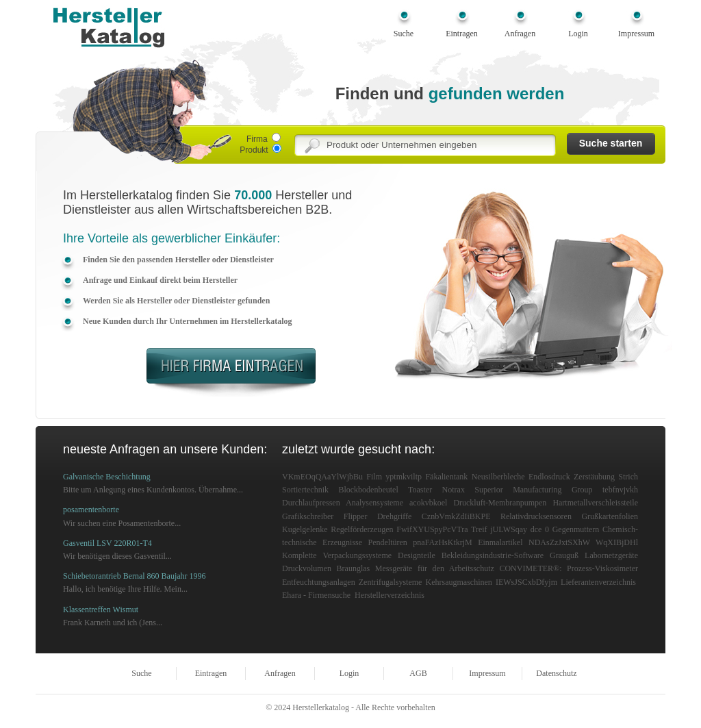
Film (374, 477)
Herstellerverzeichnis (390, 595)
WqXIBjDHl (617, 542)
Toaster (420, 490)
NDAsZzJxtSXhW (559, 542)
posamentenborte (91, 510)
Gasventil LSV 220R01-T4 (107, 543)
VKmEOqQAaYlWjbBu (322, 477)
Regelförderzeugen (362, 529)
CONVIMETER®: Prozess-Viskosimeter (569, 568)
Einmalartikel (500, 542)
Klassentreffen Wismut (101, 610)
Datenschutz (556, 673)
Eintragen (462, 34)
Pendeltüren (388, 542)
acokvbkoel (428, 503)
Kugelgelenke (305, 529)
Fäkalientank (446, 477)
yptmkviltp (404, 477)
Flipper (356, 516)
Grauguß (564, 555)
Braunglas (354, 568)
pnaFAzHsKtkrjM (442, 542)
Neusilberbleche (498, 477)
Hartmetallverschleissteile (595, 503)
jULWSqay (509, 529)
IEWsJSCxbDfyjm (526, 582)
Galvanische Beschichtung (107, 477)
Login (578, 34)
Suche (404, 34)
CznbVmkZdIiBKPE (456, 516)
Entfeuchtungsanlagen (319, 582)
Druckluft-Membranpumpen (500, 503)
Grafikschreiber (308, 516)
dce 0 (540, 529)
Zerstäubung (594, 477)
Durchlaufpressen (311, 503)
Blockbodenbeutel (368, 490)
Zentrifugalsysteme (391, 582)
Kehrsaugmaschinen (459, 582)
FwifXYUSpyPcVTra (432, 529)
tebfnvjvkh (620, 490)
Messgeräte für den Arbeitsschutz (435, 568)
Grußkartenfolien (610, 516)
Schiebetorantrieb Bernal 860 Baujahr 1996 (135, 576)
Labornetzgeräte (611, 555)
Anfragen (520, 34)
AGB (418, 673)
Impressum (636, 34)
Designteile (417, 555)
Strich (628, 477)
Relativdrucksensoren (536, 516)
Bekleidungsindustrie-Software (493, 555)
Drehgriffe (394, 516)
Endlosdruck (549, 477)
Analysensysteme (374, 503)
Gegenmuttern (576, 529)
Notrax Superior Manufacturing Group (518, 490)
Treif (479, 529)
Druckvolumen (307, 568)
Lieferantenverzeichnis (598, 582)
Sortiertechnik (305, 490)
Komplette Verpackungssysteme (337, 555)
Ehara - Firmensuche (316, 595)
